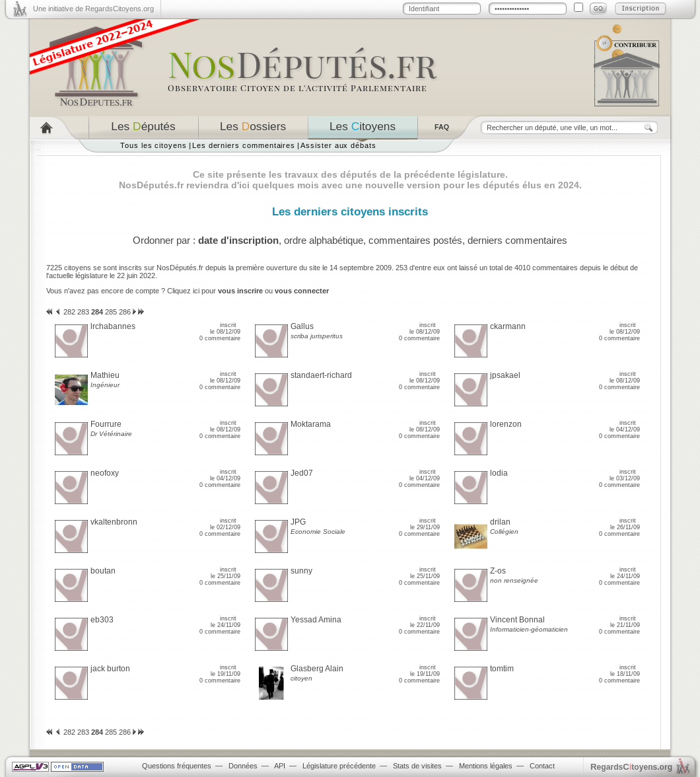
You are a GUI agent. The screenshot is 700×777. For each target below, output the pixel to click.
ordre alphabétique (324, 240)
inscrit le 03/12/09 (625, 475)
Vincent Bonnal (517, 620)
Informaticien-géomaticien (529, 629)
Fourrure (106, 424)
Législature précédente (339, 766)
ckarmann (508, 326)
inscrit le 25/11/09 (226, 573)
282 (69, 312)
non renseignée (514, 580)
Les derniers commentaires (244, 145)
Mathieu (105, 375)
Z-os (498, 571)
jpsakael (505, 375)
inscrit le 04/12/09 (625, 426)
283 (83, 312)
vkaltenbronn (114, 522)
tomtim (502, 669)
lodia (499, 473)
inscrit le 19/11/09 (226, 671)
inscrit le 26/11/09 (625, 524)
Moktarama (311, 424)
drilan (500, 522)
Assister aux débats (338, 145)
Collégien (504, 532)
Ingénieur (105, 385)
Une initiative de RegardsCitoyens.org (93, 9)
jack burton (110, 669)
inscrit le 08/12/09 (225, 328)
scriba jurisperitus (317, 336)
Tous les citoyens (154, 145)
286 (125, 312)
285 (111, 312)
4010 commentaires (546, 268)
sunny (301, 571)
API (280, 766)
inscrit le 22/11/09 (425, 622)
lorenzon (506, 424)
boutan (103, 571)
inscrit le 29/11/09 (425, 524)
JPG (298, 522)
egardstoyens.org (631, 767)
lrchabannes (113, 326)
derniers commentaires (517, 240)
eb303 (102, 620)
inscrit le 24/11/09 (625, 573)
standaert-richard (321, 375)
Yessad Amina (316, 620)
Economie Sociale (318, 532)
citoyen (301, 678)
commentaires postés (415, 240)
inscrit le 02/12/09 (225, 524)
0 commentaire (220, 338)
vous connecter (302, 291)
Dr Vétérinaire (111, 434)
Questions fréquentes (177, 766)
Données (243, 766)
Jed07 (302, 473)
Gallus (302, 326)
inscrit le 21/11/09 (625, 622)
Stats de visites (417, 766)
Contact (542, 766)
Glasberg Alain (317, 669)
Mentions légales (486, 766)
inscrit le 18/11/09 (625, 671)
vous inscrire (240, 291)
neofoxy (105, 473)
